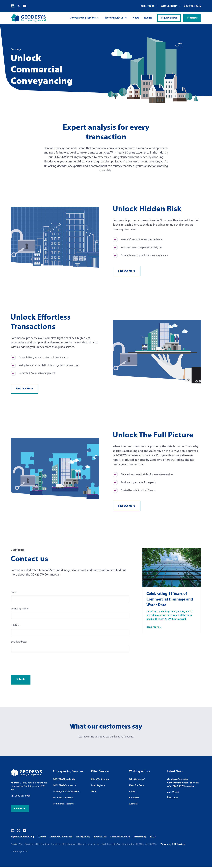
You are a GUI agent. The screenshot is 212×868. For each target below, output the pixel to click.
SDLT (94, 792)
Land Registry (98, 786)
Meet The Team (137, 786)
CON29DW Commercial (65, 786)
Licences (42, 837)
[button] (85, 18)
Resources (134, 798)
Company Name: (20, 609)
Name (14, 592)
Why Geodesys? (137, 779)
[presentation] (36, 663)
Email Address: (19, 642)
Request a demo (169, 18)
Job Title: (15, 625)
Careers (133, 792)
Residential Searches (63, 798)
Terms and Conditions (61, 837)
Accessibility (140, 837)
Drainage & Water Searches (66, 792)
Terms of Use (100, 837)
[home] (28, 18)
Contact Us (20, 809)
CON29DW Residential (64, 779)
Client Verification (100, 779)
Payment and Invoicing (22, 837)
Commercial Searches (64, 804)
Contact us (192, 18)
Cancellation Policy (120, 837)
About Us (134, 804)
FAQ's (153, 837)
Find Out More (127, 271)
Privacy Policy (83, 837)
